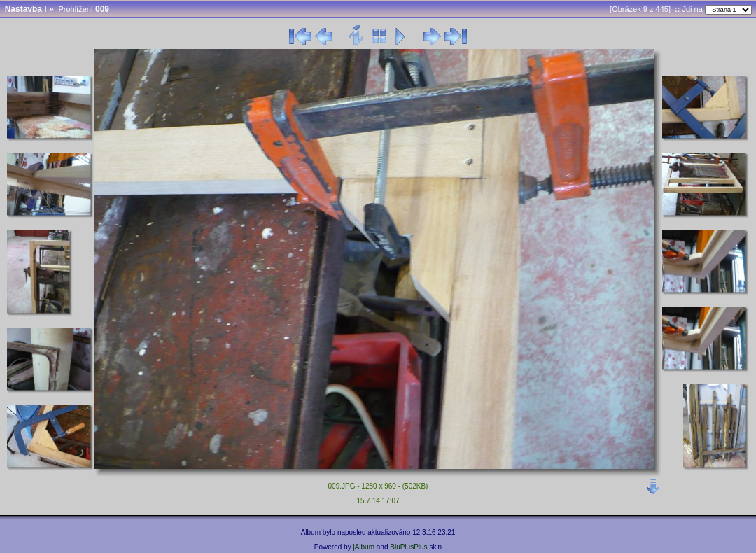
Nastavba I (26, 9)
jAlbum (364, 547)
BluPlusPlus (408, 547)
